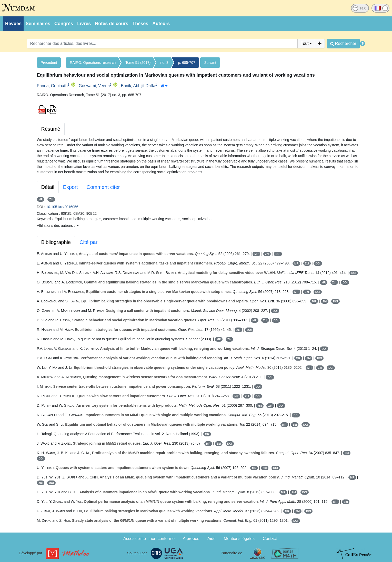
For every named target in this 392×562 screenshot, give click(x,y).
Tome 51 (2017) (138, 63)
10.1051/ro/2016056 (62, 207)
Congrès (64, 24)
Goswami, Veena (94, 86)
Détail (48, 187)
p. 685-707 (187, 63)
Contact (270, 539)
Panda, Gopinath (52, 86)
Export (71, 187)
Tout (305, 43)
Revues (13, 24)
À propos (191, 539)
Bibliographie (56, 242)
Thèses (140, 24)
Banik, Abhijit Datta (138, 86)
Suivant (210, 63)
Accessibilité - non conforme (149, 539)
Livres (84, 24)
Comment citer (103, 187)
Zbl (51, 199)
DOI (278, 254)
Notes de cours (112, 24)
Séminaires (38, 24)
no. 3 (164, 63)
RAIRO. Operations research (93, 63)
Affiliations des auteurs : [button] (58, 226)
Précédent (49, 63)
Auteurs (161, 24)
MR (41, 199)
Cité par (88, 242)
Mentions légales (239, 539)
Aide (212, 539)
